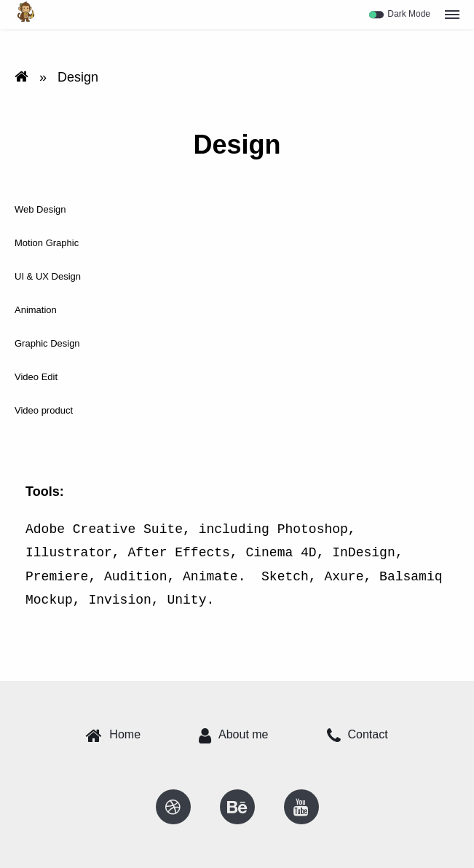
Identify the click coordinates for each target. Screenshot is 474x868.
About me (233, 735)
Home (113, 735)
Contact (358, 735)
